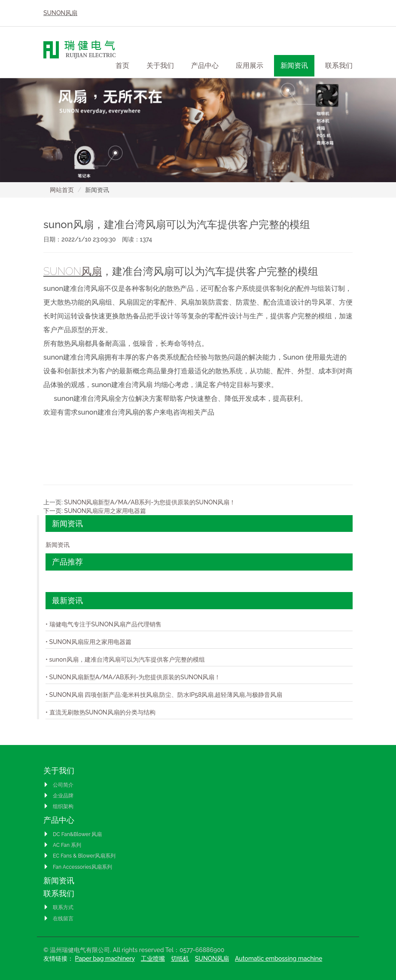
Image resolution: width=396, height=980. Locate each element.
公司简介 (58, 785)
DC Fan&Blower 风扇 (73, 834)
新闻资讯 (294, 66)
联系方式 (58, 907)
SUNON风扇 (60, 13)
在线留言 (58, 919)
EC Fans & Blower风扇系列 (79, 856)
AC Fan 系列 (62, 845)
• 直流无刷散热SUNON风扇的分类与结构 (101, 712)
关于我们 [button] (160, 66)
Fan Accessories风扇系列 (78, 867)
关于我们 (59, 771)
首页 (122, 66)
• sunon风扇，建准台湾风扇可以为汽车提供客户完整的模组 (125, 659)
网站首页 (62, 190)
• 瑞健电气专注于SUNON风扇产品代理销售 (104, 624)
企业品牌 (58, 796)
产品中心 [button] (205, 66)
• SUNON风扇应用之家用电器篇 (88, 642)
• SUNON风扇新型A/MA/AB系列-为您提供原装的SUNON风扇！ (133, 677)
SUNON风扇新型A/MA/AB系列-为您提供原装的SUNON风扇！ (150, 502)
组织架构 (58, 806)
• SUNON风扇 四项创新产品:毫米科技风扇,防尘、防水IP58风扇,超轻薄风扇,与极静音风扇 (164, 695)
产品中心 (59, 820)
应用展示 (250, 66)
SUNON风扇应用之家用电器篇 (105, 511)
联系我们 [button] (339, 66)
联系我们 (59, 893)
